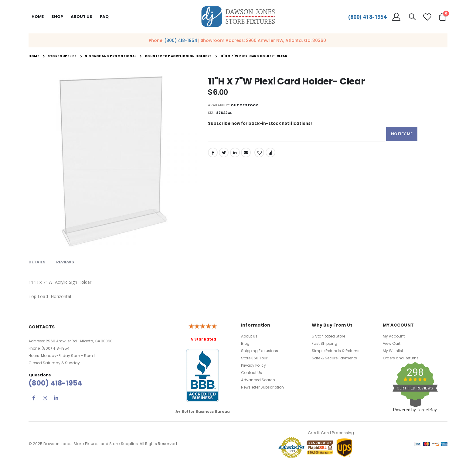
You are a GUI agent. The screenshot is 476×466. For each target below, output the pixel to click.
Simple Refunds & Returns (336, 351)
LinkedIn (236, 155)
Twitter (224, 155)
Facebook (213, 155)
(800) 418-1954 (367, 17)
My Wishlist (393, 351)
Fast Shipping (325, 343)
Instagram (45, 398)
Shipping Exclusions (260, 351)
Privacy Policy (253, 365)
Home (38, 17)
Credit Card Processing (331, 433)
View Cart (392, 343)
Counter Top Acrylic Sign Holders (178, 56)
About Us (249, 336)
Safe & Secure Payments (334, 358)
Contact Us (252, 373)
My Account (394, 336)
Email (247, 155)
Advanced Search (258, 380)
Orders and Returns (401, 358)
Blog (245, 343)
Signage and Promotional (111, 56)
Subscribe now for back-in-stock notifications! (263, 126)
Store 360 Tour (254, 358)
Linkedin (56, 398)
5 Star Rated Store (328, 336)
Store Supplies (62, 56)
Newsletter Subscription (262, 387)
